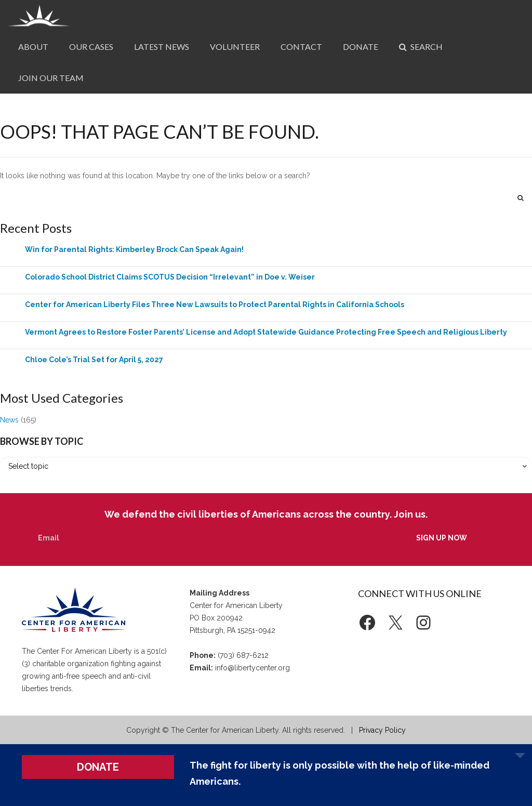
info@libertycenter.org (252, 668)
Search (421, 47)
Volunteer (235, 47)
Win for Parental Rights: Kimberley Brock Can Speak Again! (134, 249)
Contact (301, 47)
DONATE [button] (98, 767)
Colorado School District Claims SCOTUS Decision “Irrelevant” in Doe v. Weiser (170, 277)
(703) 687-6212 (243, 655)
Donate (361, 47)
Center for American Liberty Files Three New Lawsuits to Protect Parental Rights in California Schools (215, 305)
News (9, 420)
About (33, 47)
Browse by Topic (42, 441)
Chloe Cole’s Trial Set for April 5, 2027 (94, 360)
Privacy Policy (382, 730)
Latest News (162, 47)
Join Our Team (51, 78)
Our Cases (91, 47)
